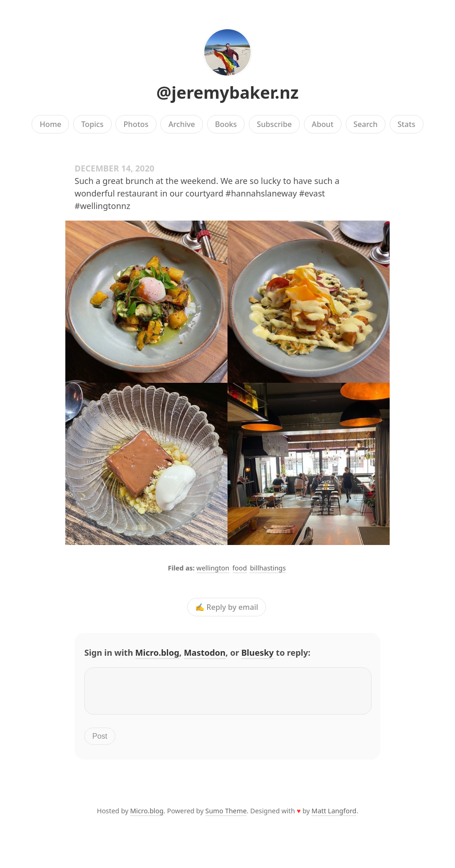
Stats (406, 124)
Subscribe (274, 124)
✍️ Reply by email (227, 607)
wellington (213, 568)
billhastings (268, 568)
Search (366, 124)
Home (51, 124)
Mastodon (205, 653)
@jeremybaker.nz (228, 92)
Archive (181, 124)
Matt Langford (334, 816)
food (240, 568)
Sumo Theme (226, 816)
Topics (92, 124)
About (323, 124)
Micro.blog (157, 653)
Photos (136, 124)
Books (226, 124)
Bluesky (258, 653)
